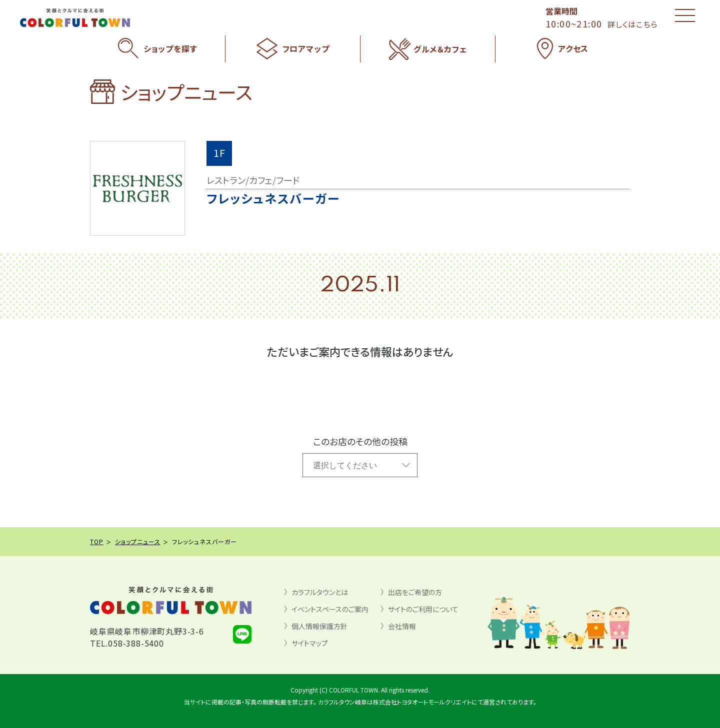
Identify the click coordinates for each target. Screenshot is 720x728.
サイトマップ (310, 643)
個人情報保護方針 (319, 626)
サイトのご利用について (423, 609)
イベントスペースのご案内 (330, 609)
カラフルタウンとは (320, 592)
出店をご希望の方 (415, 592)
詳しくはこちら (632, 24)
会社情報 (402, 626)
